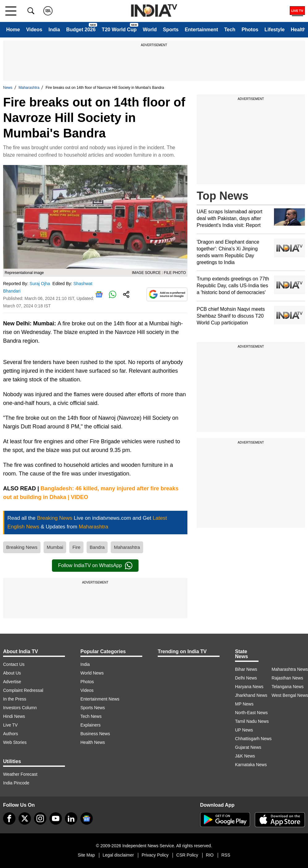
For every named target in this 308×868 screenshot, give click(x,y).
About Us (12, 673)
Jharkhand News (251, 695)
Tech (230, 30)
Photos (250, 30)
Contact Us (14, 664)
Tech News (91, 716)
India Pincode (16, 783)
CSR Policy (187, 855)
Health (298, 30)
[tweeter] (25, 818)
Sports (171, 30)
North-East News (251, 713)
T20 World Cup (119, 30)
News (8, 88)
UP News (244, 730)
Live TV (10, 725)
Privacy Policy (155, 855)
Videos (34, 30)
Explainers (90, 725)
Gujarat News (248, 747)
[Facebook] (9, 818)
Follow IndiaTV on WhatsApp (95, 566)
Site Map (86, 855)
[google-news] (87, 818)
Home (13, 30)
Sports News (93, 708)
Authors (11, 734)
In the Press (15, 699)
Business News (95, 734)
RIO (210, 855)
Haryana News (249, 687)
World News (92, 673)
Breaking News (22, 547)
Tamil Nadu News (252, 721)
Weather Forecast (20, 774)
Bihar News (246, 669)
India (54, 30)
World (150, 30)
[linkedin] (71, 818)
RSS (226, 855)
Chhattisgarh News (253, 739)
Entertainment (201, 30)
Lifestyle (274, 30)
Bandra (97, 547)
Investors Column (20, 708)
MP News (244, 704)
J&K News (245, 756)
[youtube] (56, 818)
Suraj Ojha (41, 284)
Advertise (12, 682)
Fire (76, 547)
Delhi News (246, 678)
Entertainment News (100, 699)
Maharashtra (29, 88)
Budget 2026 (81, 30)
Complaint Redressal (23, 690)
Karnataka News (251, 765)
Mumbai (55, 547)
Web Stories (15, 742)
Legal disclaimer (118, 855)
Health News (93, 742)
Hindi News (14, 716)
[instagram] (40, 818)
